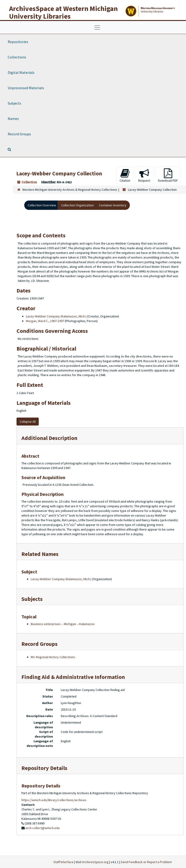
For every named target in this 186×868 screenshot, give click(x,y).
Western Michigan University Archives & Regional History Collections (70, 190)
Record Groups (19, 134)
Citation (125, 175)
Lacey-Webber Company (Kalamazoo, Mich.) (56, 316)
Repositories (18, 42)
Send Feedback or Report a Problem (146, 862)
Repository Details (44, 768)
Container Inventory (113, 205)
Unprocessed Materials (26, 88)
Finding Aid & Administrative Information (73, 677)
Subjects (14, 103)
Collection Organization (77, 205)
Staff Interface (63, 862)
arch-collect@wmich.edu (43, 828)
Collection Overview (42, 205)
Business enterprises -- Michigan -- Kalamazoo (63, 624)
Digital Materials (21, 72)
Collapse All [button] (28, 422)
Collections (17, 57)
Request (144, 175)
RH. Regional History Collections (53, 657)
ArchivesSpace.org (95, 862)
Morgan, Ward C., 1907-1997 (45, 321)
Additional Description (49, 438)
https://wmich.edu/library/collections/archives (54, 800)
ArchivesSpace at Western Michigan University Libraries (63, 12)
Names (13, 119)
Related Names (40, 554)
